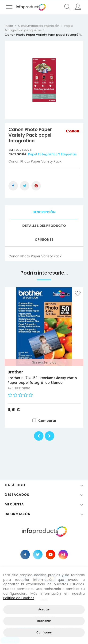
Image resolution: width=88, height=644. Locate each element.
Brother (15, 372)
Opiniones (44, 240)
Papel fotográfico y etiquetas (52, 154)
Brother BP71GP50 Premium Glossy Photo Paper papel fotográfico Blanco (42, 380)
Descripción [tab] (44, 212)
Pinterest (36, 186)
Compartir (13, 186)
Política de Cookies (19, 598)
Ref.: (12, 150)
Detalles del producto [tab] (44, 226)
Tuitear (25, 186)
